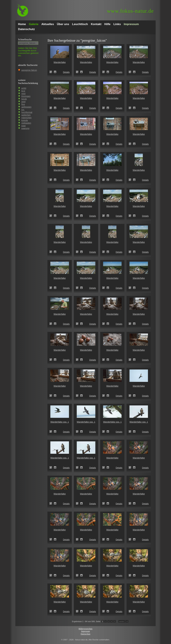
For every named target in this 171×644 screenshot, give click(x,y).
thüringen (26, 96)
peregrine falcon (29, 70)
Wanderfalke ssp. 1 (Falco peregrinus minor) (52, 432)
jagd (23, 102)
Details (66, 72)
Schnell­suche (25, 39)
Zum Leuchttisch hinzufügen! (55, 72)
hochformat (27, 112)
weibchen (26, 115)
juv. (23, 110)
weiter (122, 621)
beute (24, 99)
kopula (25, 120)
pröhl (24, 88)
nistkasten (26, 123)
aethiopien (26, 107)
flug (23, 104)
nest (23, 94)
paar (24, 126)
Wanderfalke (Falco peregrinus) (52, 72)
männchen (26, 118)
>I (127, 621)
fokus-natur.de (130, 11)
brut (23, 91)
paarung (25, 128)
